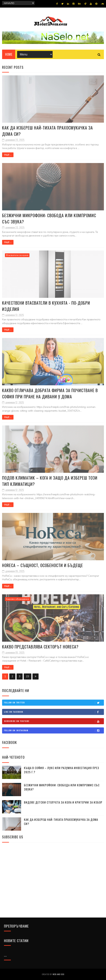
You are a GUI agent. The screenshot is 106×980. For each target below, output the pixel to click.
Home (9, 54)
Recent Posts (13, 67)
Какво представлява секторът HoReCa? (40, 647)
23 (28, 676)
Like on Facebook (54, 712)
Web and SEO (58, 974)
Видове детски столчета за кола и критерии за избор (63, 802)
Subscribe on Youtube (54, 721)
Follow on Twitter (54, 703)
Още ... (8, 155)
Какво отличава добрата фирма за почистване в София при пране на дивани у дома (50, 393)
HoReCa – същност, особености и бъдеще (43, 565)
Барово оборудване (18, 599)
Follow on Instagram (54, 730)
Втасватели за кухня (17, 255)
